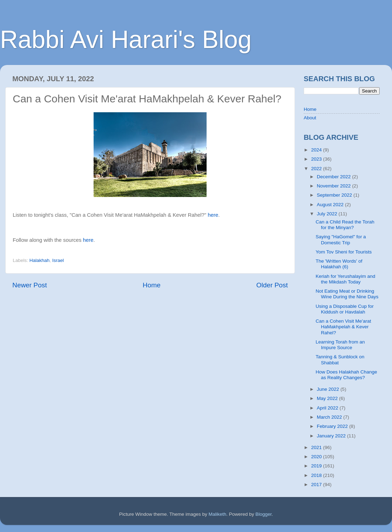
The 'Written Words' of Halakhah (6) (339, 264)
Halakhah (39, 260)
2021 (317, 447)
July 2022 (328, 214)
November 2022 (334, 186)
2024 (317, 150)
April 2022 (328, 408)
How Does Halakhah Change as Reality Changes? (346, 375)
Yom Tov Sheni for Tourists (344, 252)
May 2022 (328, 398)
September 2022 (335, 195)
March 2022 (330, 417)
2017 (317, 485)
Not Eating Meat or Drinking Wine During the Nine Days (347, 294)
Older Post (272, 285)
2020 (317, 457)
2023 (317, 159)
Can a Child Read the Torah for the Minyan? (345, 225)
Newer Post (30, 285)
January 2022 (332, 436)
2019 (317, 466)
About (310, 118)
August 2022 (331, 205)
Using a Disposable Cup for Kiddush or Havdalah (345, 309)
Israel (58, 260)
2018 (317, 475)
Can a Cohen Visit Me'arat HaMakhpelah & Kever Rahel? (343, 327)
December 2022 (334, 177)
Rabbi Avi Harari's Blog (126, 40)
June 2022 (329, 389)
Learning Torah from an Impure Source (340, 345)
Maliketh (217, 514)
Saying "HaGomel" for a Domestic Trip (341, 240)
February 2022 (333, 426)
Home (152, 285)
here (213, 215)
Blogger (263, 514)
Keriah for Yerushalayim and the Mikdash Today (346, 279)
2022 (317, 169)
